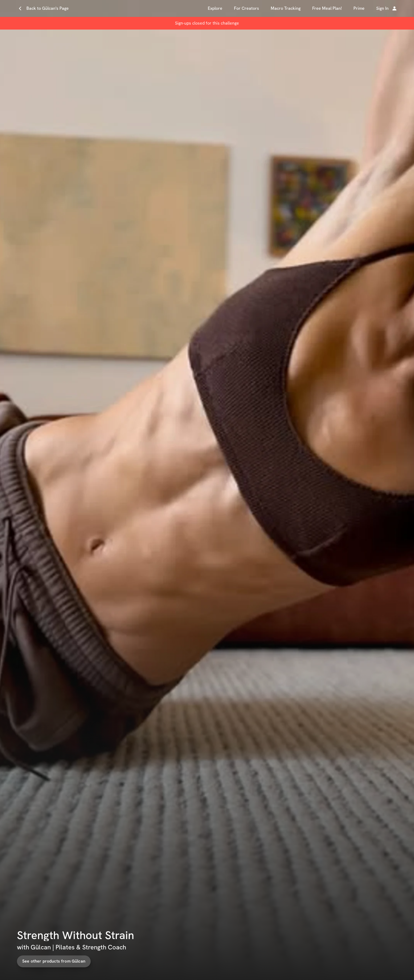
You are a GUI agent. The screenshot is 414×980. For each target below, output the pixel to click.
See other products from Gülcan (67, 961)
